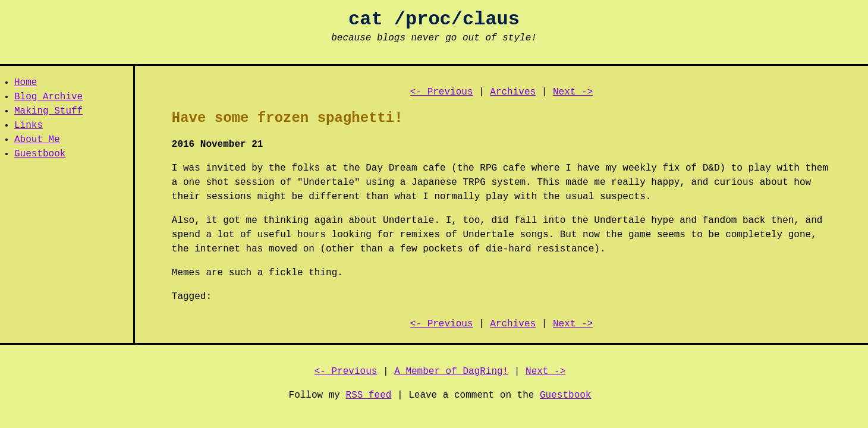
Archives (513, 92)
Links (29, 125)
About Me (37, 140)
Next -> (573, 92)
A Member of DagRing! (451, 372)
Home (26, 83)
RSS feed (369, 395)
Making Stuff (48, 111)
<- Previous (442, 92)
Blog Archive (48, 97)
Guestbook (40, 154)
